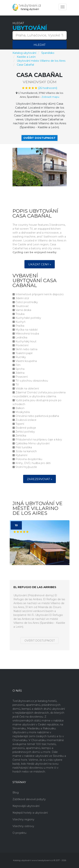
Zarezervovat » (39, 479)
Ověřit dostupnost (39, 138)
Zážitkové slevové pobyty (29, 799)
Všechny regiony (23, 819)
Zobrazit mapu (50, 97)
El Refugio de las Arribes (35, 587)
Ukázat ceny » (40, 264)
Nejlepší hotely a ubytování (30, 813)
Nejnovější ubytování (26, 806)
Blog (16, 793)
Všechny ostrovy (23, 826)
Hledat (40, 45)
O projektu (19, 833)
